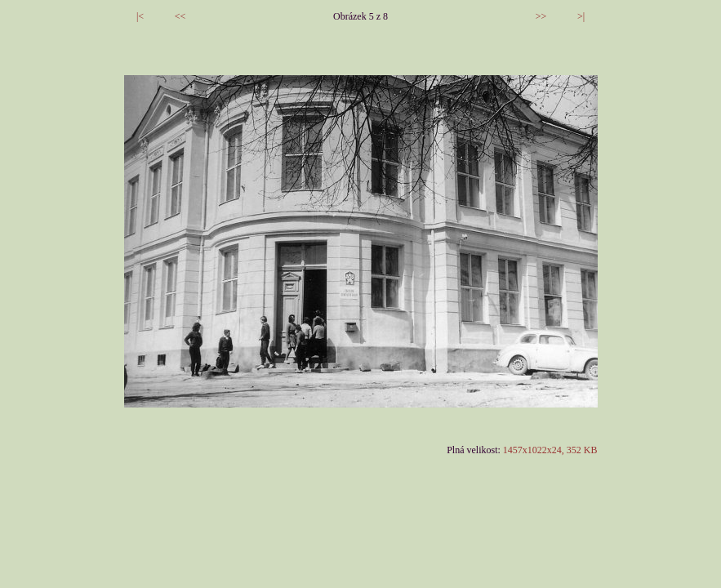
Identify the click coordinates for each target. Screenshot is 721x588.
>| (581, 16)
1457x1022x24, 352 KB (550, 450)
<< (180, 16)
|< (140, 16)
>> (541, 16)
